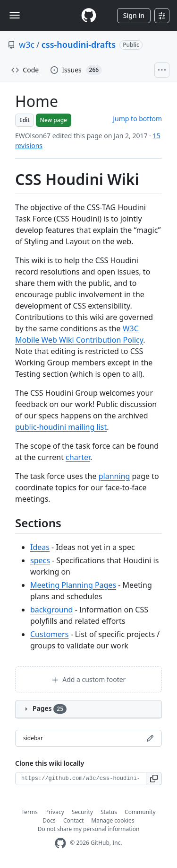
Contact (73, 820)
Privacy (55, 812)
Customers (49, 634)
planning (114, 476)
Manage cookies (113, 820)
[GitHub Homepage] (60, 843)
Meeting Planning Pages (73, 585)
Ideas (40, 547)
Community (140, 812)
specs (40, 560)
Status (109, 812)
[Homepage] (89, 15)
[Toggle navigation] (15, 15)
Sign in (134, 15)
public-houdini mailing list (61, 427)
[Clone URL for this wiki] (81, 779)
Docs (49, 820)
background (51, 610)
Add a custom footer (89, 679)
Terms (29, 812)
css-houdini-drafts (79, 44)
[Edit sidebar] (150, 738)
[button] (154, 779)
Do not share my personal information (89, 829)
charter (78, 457)
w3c (27, 44)
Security (82, 812)
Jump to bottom (137, 119)
